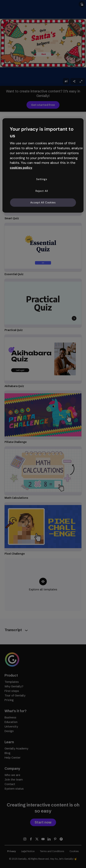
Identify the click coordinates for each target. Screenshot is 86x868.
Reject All (42, 191)
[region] (43, 165)
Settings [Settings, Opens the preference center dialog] (42, 179)
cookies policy (21, 168)
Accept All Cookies (43, 202)
